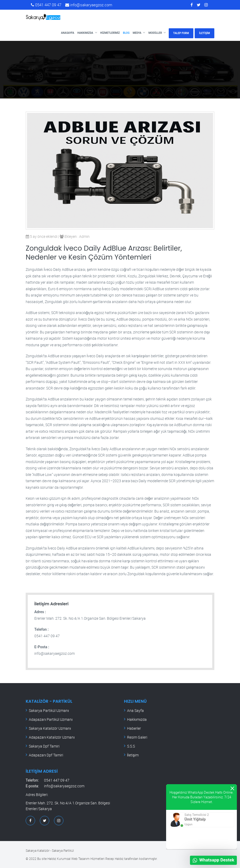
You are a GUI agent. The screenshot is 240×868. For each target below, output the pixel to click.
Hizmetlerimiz (110, 33)
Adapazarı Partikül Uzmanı (51, 719)
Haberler (134, 728)
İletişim (133, 755)
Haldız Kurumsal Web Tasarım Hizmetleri (76, 859)
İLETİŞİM (204, 33)
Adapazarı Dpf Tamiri (46, 755)
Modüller (155, 33)
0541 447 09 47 (46, 5)
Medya (137, 33)
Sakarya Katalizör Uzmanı (50, 728)
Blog (126, 33)
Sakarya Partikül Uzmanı (49, 710)
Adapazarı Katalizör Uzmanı (52, 737)
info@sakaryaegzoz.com (89, 5)
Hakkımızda (85, 33)
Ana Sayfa (135, 710)
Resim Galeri (137, 737)
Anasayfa (68, 33)
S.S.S (131, 746)
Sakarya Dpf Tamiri (44, 746)
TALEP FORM (181, 33)
